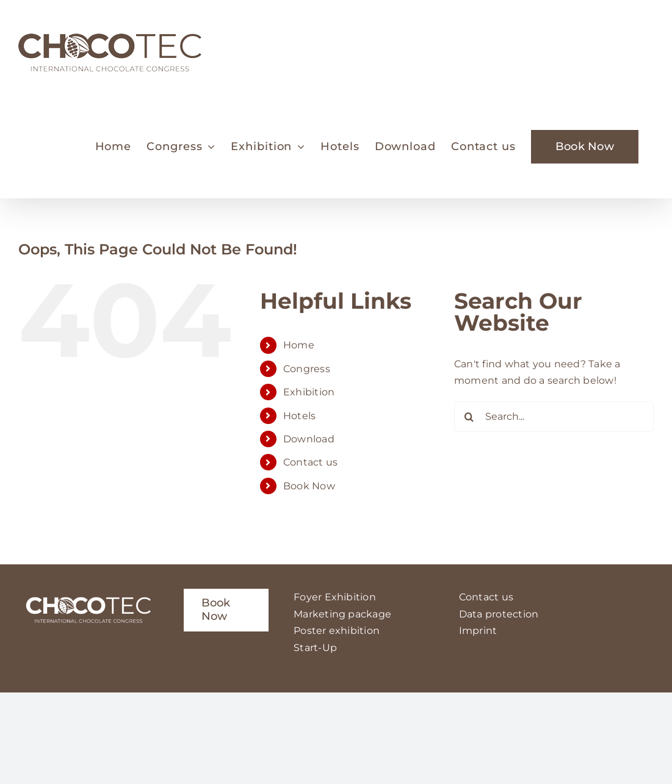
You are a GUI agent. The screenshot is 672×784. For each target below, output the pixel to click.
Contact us (310, 462)
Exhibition (309, 392)
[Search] (469, 417)
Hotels (299, 416)
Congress (307, 369)
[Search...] (554, 417)
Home (299, 345)
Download (309, 439)
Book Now (309, 486)
